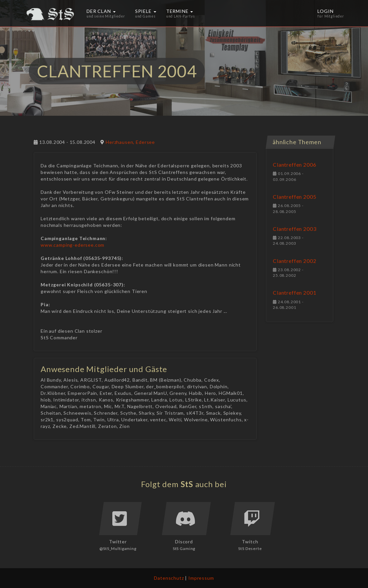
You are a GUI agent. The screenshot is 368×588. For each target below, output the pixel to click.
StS (187, 484)
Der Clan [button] (106, 13)
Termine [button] (181, 13)
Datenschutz (169, 578)
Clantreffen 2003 (294, 229)
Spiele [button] (146, 13)
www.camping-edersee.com (73, 245)
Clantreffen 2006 (294, 165)
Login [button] (331, 13)
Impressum (201, 578)
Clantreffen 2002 (294, 261)
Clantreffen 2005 (294, 197)
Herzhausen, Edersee (130, 142)
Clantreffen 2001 (294, 293)
